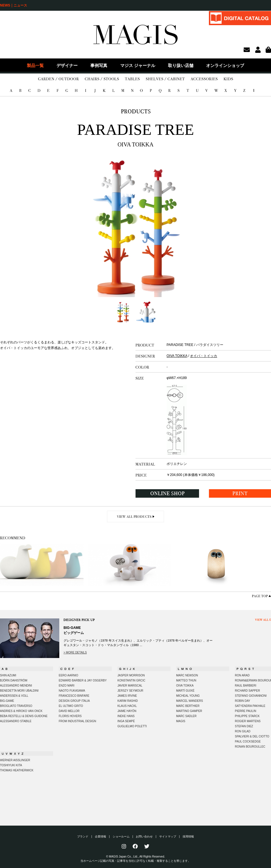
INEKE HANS (126, 716)
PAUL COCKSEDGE (248, 742)
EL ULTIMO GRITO (71, 706)
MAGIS (181, 721)
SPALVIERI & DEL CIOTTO (252, 736)
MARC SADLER (186, 716)
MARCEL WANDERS (190, 701)
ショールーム (121, 836)
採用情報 (188, 836)
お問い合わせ (144, 836)
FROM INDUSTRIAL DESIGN (77, 721)
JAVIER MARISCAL (130, 686)
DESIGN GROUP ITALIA (74, 701)
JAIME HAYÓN (127, 711)
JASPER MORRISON (131, 675)
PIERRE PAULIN (245, 711)
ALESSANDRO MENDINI (16, 686)
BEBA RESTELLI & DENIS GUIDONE (24, 716)
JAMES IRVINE (127, 696)
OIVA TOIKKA (177, 356)
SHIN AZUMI (8, 675)
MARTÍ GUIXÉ (185, 691)
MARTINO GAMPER (189, 711)
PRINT (240, 493)
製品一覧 (35, 65)
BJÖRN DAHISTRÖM (14, 680)
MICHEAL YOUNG (188, 696)
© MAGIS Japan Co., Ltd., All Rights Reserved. (136, 857)
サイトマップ (168, 836)
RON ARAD (242, 675)
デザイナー (67, 65)
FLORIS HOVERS (70, 716)
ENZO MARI (67, 686)
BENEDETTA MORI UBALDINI (19, 691)
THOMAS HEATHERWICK (17, 770)
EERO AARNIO (68, 675)
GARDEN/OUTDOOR (58, 79)
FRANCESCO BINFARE (74, 696)
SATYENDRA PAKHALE (250, 706)
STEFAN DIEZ (244, 726)
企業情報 (100, 836)
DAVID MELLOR (69, 711)
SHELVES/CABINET (165, 79)
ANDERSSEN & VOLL (14, 696)
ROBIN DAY (242, 701)
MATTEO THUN (186, 680)
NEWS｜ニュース (14, 5)
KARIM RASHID (128, 701)
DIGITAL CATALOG (240, 18)
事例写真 (99, 65)
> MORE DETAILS (75, 652)
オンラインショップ (225, 65)
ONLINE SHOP (167, 493)
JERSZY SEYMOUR (130, 691)
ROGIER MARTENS (248, 721)
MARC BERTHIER (188, 706)
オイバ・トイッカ (204, 356)
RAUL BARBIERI (246, 686)
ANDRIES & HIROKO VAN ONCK (21, 711)
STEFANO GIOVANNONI (251, 696)
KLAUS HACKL (127, 706)
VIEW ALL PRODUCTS (136, 517)
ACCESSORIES (204, 79)
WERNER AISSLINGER (15, 760)
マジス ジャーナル (138, 65)
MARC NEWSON (187, 675)
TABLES (132, 79)
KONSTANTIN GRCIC (131, 680)
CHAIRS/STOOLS (102, 79)
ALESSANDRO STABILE (16, 721)
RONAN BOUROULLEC (250, 747)
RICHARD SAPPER (247, 691)
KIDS (228, 79)
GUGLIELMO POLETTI (132, 726)
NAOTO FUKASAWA (72, 691)
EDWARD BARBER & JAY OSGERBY (83, 680)
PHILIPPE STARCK (247, 716)
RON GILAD (243, 731)
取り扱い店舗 (181, 65)
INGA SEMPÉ (126, 721)
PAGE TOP (261, 596)
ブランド (83, 836)
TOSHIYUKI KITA (11, 765)
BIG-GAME (7, 701)
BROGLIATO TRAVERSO (16, 706)
